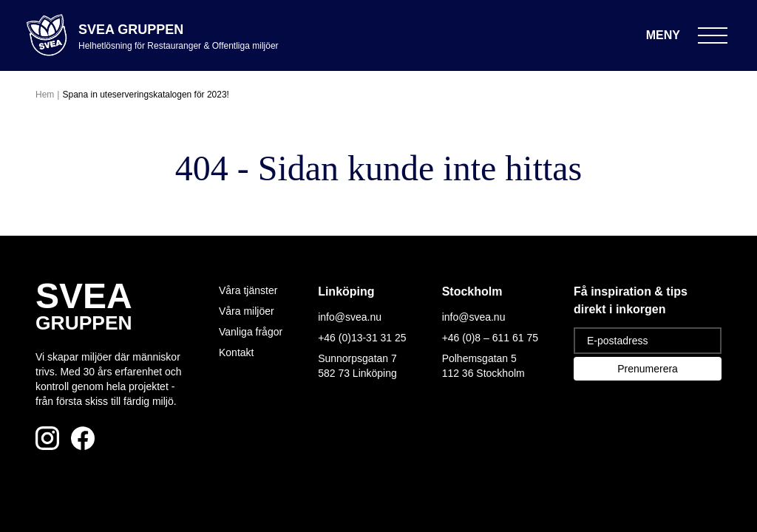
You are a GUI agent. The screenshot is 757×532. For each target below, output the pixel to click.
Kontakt (236, 352)
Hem (45, 95)
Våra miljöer (247, 311)
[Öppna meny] (687, 35)
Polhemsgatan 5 (479, 358)
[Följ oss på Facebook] (83, 438)
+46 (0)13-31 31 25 (362, 338)
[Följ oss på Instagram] (47, 438)
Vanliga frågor (251, 332)
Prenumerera (648, 369)
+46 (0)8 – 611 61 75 (490, 338)
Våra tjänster (248, 290)
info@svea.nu (350, 317)
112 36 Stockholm (483, 373)
